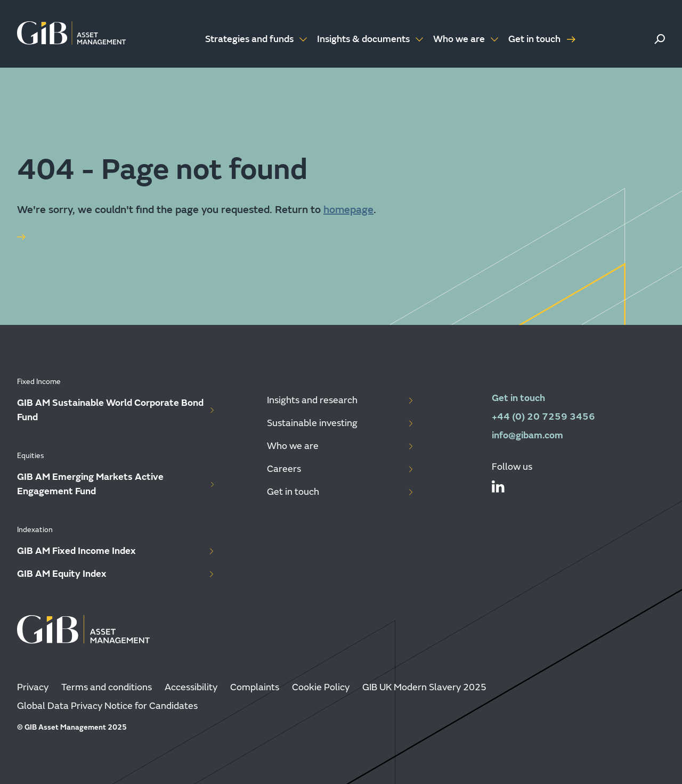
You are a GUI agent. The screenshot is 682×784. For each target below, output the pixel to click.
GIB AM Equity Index (116, 574)
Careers (341, 469)
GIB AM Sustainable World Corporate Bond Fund (116, 410)
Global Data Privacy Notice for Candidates (107, 706)
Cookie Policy (321, 687)
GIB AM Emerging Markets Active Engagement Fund (116, 484)
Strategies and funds (257, 39)
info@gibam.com (527, 435)
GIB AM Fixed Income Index (116, 551)
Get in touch (542, 39)
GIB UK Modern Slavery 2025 (424, 687)
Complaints (255, 687)
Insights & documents (371, 39)
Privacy (33, 687)
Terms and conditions (107, 687)
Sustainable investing (341, 423)
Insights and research (341, 400)
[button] (660, 39)
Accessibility (191, 687)
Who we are (466, 39)
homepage (348, 210)
